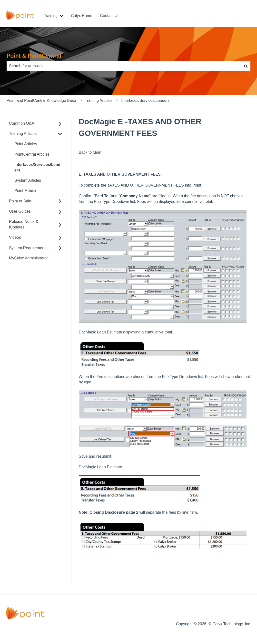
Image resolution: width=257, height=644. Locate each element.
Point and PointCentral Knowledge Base (41, 100)
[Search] (246, 66)
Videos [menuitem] (15, 237)
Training (51, 16)
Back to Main (90, 152)
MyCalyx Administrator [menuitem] (28, 258)
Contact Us (110, 16)
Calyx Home (82, 16)
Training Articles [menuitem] (23, 134)
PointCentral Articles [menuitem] (32, 154)
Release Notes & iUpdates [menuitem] (24, 224)
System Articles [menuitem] (28, 180)
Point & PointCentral (34, 56)
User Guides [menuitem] (20, 211)
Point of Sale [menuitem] (20, 201)
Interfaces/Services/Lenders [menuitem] (37, 167)
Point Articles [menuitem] (26, 144)
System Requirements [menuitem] (28, 248)
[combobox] (124, 66)
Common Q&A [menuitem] (22, 123)
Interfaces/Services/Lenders (145, 100)
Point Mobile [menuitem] (25, 191)
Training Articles (99, 100)
